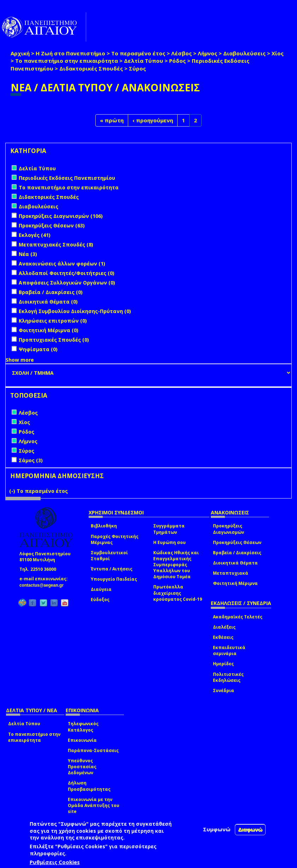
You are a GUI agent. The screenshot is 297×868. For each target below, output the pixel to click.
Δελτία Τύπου (144, 61)
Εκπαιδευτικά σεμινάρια (229, 650)
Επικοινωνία (82, 740)
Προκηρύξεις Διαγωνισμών (228, 529)
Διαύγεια (101, 589)
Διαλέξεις (224, 627)
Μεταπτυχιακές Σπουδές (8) (56, 244)
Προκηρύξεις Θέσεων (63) (52, 225)
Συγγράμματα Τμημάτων (169, 529)
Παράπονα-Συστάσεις (93, 750)
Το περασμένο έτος (138, 53)
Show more (20, 360)
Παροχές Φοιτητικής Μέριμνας (115, 539)
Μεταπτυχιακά (231, 573)
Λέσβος (182, 53)
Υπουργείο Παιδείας (114, 579)
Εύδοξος (100, 600)
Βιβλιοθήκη (104, 526)
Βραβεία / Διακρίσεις (237, 553)
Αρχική (20, 53)
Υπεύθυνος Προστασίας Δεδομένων (82, 767)
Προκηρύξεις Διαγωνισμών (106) (61, 216)
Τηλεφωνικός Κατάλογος (83, 727)
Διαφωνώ (250, 829)
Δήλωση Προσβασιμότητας (89, 786)
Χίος (278, 53)
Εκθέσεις (223, 637)
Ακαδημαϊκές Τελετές (238, 617)
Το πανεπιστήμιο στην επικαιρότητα (67, 61)
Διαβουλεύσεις (244, 53)
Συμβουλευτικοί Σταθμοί (109, 556)
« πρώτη (112, 120)
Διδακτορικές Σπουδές (91, 68)
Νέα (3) (28, 254)
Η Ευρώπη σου (170, 542)
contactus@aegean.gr (44, 585)
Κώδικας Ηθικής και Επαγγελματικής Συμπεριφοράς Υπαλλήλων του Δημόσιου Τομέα (176, 565)
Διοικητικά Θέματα (235, 563)
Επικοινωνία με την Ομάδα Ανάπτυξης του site (94, 805)
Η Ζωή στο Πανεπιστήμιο (70, 53)
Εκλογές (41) (35, 235)
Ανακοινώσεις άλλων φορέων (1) (62, 264)
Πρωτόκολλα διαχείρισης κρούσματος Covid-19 (178, 593)
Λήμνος (207, 53)
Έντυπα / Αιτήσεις (112, 569)
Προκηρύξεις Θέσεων (237, 542)
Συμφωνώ (217, 829)
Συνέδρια (224, 690)
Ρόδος (177, 61)
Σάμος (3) (31, 460)
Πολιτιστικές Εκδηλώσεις (228, 677)
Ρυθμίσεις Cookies (55, 862)
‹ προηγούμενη (153, 120)
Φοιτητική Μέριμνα (235, 583)
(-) (13, 491)
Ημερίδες (223, 664)
